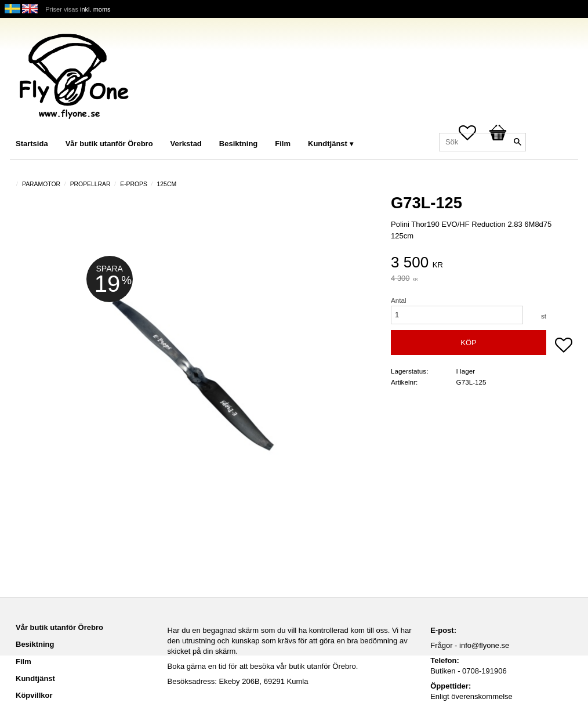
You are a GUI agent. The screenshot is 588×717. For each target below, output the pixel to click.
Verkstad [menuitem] (186, 144)
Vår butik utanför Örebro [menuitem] (109, 144)
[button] (564, 346)
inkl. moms (95, 9)
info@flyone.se (484, 645)
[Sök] (517, 142)
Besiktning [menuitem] (238, 144)
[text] (482, 264)
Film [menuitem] (283, 144)
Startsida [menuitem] (32, 144)
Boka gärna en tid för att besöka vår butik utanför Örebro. (263, 666)
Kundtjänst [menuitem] (328, 144)
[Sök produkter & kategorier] (482, 142)
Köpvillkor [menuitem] (34, 695)
